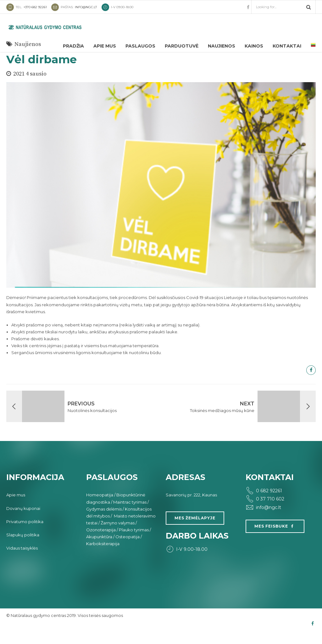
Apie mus (105, 46)
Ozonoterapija (101, 542)
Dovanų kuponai (23, 520)
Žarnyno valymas (118, 535)
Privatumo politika (25, 534)
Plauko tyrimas (134, 542)
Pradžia (73, 46)
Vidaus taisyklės (22, 560)
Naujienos (222, 46)
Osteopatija (128, 549)
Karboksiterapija (103, 556)
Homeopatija (100, 507)
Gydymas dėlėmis (104, 521)
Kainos (254, 46)
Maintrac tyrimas (130, 514)
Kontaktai (287, 46)
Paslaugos (140, 46)
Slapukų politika (23, 547)
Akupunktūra (99, 549)
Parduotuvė (182, 46)
